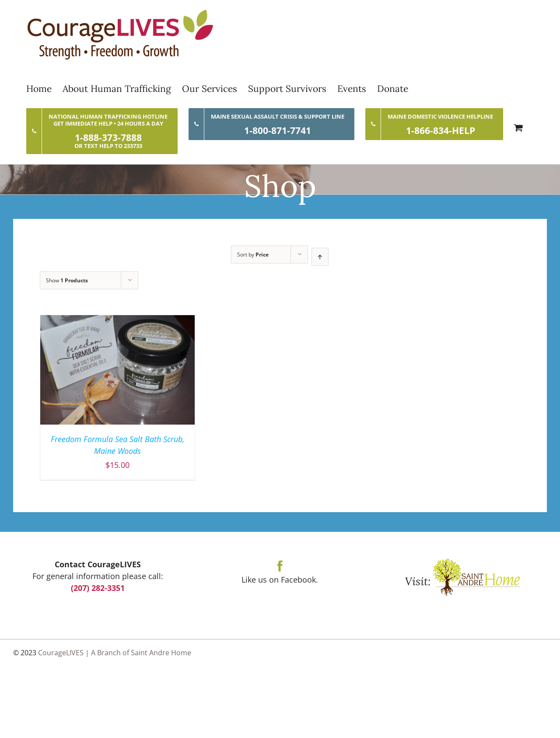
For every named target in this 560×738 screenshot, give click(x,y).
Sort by (253, 255)
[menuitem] (44, 89)
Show (67, 280)
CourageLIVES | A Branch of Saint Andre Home (115, 653)
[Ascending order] (320, 257)
